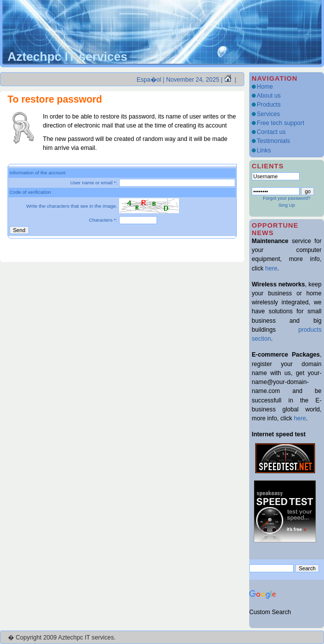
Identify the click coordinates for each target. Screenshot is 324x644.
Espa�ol (149, 80)
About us (269, 96)
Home (265, 87)
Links (264, 150)
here (271, 268)
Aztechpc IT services (68, 57)
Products (269, 105)
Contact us (271, 132)
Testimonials (273, 141)
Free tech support (280, 123)
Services (268, 114)
